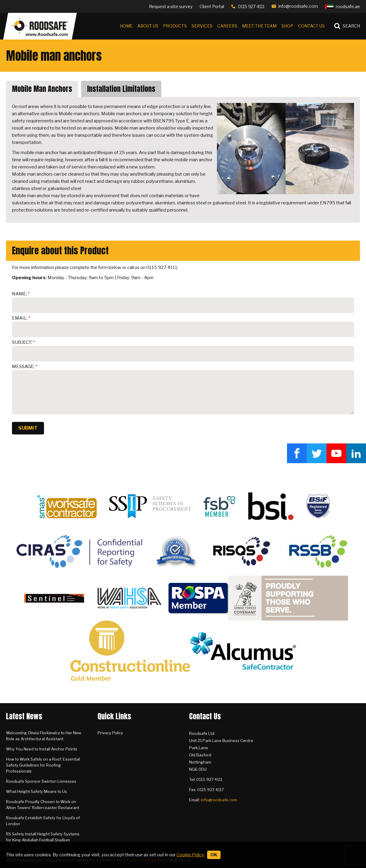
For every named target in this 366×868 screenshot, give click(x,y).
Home (126, 26)
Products (175, 26)
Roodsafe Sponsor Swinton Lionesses (41, 781)
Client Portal (212, 6)
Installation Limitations (121, 89)
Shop (287, 26)
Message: (23, 367)
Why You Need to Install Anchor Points (42, 749)
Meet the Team (259, 26)
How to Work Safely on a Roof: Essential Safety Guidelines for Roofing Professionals (43, 765)
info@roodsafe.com (298, 6)
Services (202, 26)
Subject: (22, 342)
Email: (20, 318)
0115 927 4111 (251, 6)
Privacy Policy (110, 733)
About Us (148, 26)
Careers (227, 26)
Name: (19, 294)
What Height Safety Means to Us (37, 791)
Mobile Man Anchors (42, 89)
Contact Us (311, 26)
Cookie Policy (190, 855)
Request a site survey (171, 6)
